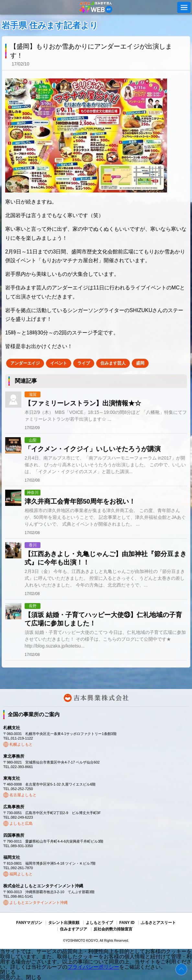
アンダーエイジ (25, 363)
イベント (59, 363)
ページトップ (181, 969)
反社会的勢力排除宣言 (113, 929)
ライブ (84, 363)
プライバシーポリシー (93, 967)
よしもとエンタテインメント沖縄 (39, 903)
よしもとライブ (99, 923)
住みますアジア (73, 929)
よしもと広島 (21, 823)
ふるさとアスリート (158, 923)
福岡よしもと (21, 874)
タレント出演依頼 (64, 923)
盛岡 (140, 363)
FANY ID (127, 923)
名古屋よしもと (23, 795)
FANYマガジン (29, 923)
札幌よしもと (21, 744)
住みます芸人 (113, 363)
